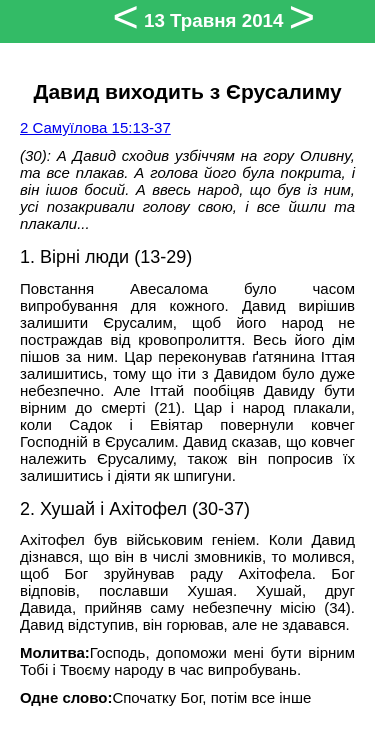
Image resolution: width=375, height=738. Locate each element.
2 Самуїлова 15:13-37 (95, 127)
